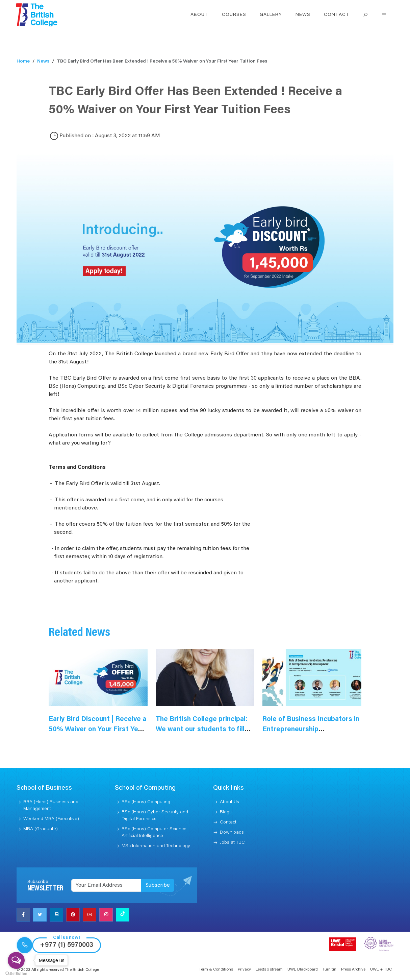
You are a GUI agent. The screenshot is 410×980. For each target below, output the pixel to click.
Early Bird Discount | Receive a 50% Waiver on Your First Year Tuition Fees (97, 730)
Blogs (226, 812)
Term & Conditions (216, 970)
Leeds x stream (269, 970)
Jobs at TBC (232, 843)
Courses (234, 15)
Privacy (244, 970)
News (303, 15)
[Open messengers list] (16, 960)
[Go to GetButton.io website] (16, 973)
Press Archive (353, 970)
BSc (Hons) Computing (146, 802)
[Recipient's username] (106, 885)
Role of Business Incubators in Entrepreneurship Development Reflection (311, 730)
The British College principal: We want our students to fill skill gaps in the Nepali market (204, 730)
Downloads (232, 833)
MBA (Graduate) (41, 829)
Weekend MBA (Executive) (51, 819)
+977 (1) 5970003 (67, 945)
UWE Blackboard (303, 970)
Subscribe (158, 885)
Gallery (271, 15)
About (199, 15)
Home (23, 62)
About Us (229, 802)
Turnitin (329, 970)
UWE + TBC (381, 970)
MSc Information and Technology (156, 846)
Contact (337, 15)
